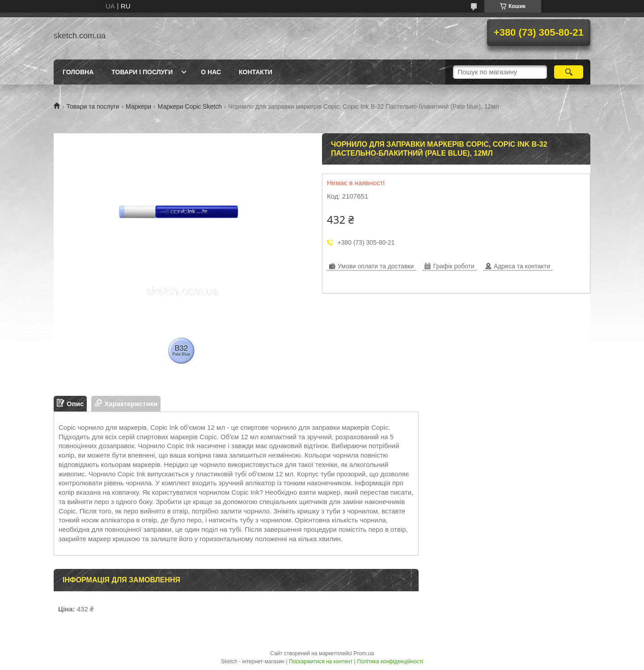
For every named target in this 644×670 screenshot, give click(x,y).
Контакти (256, 72)
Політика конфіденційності (390, 662)
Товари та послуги (93, 106)
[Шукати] (569, 72)
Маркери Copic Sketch (190, 106)
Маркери (138, 106)
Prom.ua (364, 653)
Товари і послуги (142, 72)
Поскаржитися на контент (321, 662)
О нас (211, 72)
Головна (78, 72)
